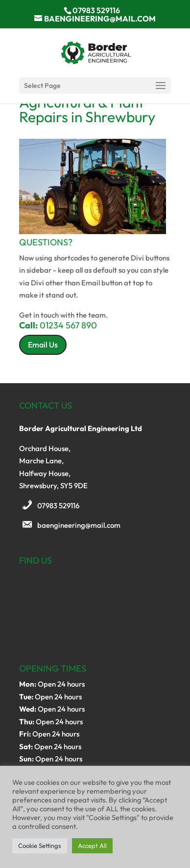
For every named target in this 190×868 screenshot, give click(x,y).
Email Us (43, 345)
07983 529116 (58, 506)
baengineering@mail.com (79, 525)
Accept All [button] (92, 846)
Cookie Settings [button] (40, 846)
